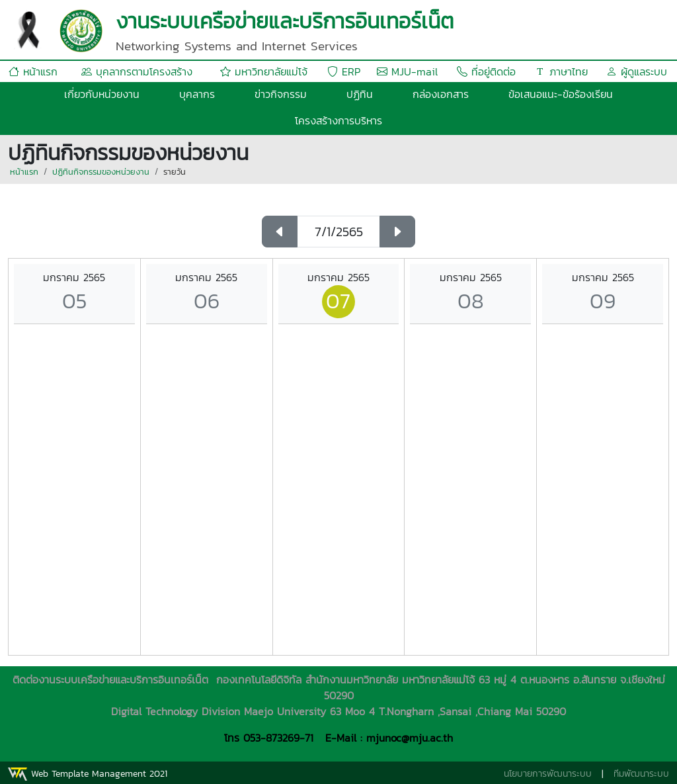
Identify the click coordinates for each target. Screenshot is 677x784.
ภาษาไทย (561, 71)
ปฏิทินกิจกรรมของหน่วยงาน (101, 172)
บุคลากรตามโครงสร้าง (137, 71)
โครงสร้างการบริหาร (338, 120)
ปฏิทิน (360, 94)
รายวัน (175, 172)
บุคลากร (197, 94)
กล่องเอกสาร (441, 94)
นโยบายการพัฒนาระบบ (548, 774)
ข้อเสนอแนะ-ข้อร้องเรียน (561, 94)
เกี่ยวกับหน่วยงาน (102, 94)
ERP (344, 71)
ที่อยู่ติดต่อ (486, 71)
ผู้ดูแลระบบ (637, 71)
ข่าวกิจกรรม (281, 94)
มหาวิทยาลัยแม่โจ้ (264, 71)
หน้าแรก (33, 71)
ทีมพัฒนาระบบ (641, 774)
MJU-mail (407, 71)
